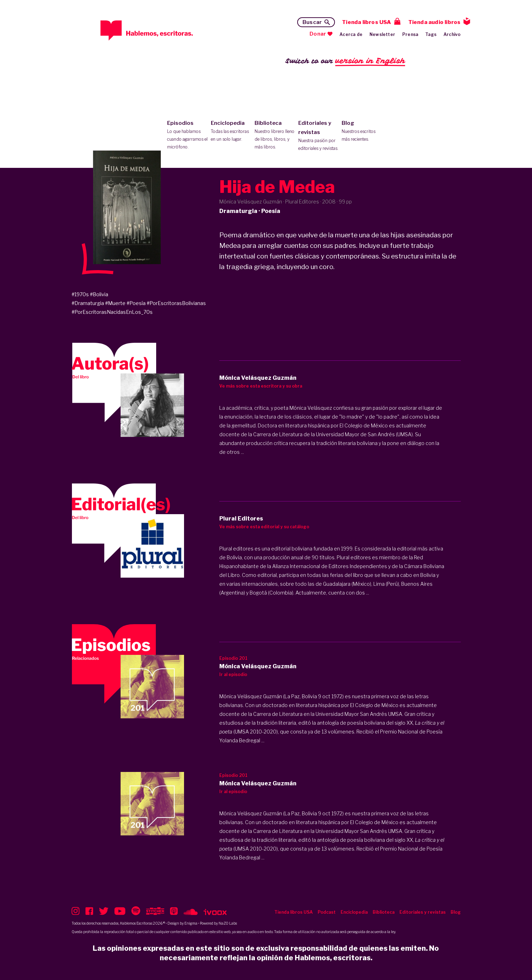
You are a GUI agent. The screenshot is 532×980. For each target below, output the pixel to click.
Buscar (312, 22)
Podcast (327, 912)
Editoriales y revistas (319, 136)
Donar (318, 34)
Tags (431, 34)
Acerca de (351, 34)
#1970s (80, 294)
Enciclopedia (231, 132)
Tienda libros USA (366, 22)
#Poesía (136, 303)
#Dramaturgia (88, 303)
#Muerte (115, 303)
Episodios (187, 135)
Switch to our (345, 61)
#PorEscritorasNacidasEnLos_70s (112, 312)
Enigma (191, 923)
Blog (362, 132)
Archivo (452, 34)
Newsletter (382, 34)
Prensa (410, 34)
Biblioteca (275, 135)
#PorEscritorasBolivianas (176, 303)
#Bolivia (99, 294)
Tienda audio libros (435, 22)
